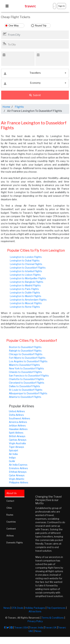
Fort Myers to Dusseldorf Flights (27, 358)
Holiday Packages (35, 608)
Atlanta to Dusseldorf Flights (25, 397)
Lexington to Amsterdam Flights (28, 300)
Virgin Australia (17, 443)
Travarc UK (50, 627)
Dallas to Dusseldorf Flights (24, 386)
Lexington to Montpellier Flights (28, 278)
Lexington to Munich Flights (25, 296)
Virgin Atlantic (17, 479)
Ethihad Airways (18, 472)
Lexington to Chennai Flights (26, 264)
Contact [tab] (10, 501)
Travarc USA (21, 627)
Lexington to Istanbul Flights (26, 271)
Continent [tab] (11, 529)
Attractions (35, 611)
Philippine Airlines (19, 482)
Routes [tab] (10, 515)
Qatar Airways (17, 475)
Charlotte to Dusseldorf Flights (26, 379)
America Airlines (18, 422)
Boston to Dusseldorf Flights (25, 347)
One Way (14, 25)
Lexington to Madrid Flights (25, 285)
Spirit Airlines (16, 433)
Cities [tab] (9, 508)
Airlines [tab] (10, 536)
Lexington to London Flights (26, 257)
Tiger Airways (16, 447)
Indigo (12, 458)
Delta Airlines (16, 415)
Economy (22, 84)
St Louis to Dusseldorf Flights (26, 390)
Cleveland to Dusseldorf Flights (27, 383)
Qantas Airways (18, 440)
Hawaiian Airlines (18, 429)
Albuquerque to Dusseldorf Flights (28, 393)
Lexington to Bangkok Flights (27, 282)
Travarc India (36, 627)
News (7, 608)
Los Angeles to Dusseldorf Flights (28, 361)
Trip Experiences (56, 608)
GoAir (12, 461)
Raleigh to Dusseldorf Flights (25, 351)
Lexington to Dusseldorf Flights (28, 268)
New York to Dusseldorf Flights (26, 368)
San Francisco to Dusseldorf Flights (29, 376)
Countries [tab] (11, 522)
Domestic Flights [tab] (15, 543)
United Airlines (17, 411)
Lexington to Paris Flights (24, 289)
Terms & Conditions (53, 618)
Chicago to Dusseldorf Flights (26, 354)
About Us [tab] (12, 493)
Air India (13, 454)
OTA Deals (17, 608)
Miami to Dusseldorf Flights (24, 365)
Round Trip (41, 25)
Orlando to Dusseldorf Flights (25, 372)
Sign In (62, 6)
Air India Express (18, 465)
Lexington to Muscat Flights (26, 303)
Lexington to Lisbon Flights (25, 275)
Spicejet (14, 450)
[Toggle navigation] (7, 6)
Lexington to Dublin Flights (25, 293)
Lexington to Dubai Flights (25, 260)
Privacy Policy (35, 621)
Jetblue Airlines (17, 426)
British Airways (17, 436)
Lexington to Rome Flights (25, 307)
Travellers (22, 74)
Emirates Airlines (18, 468)
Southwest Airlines (20, 418)
